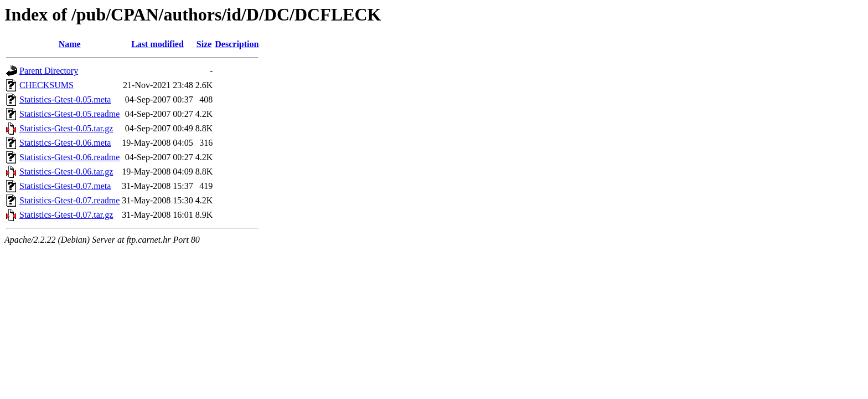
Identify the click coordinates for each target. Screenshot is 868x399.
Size (204, 44)
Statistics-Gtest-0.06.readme (69, 157)
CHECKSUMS (46, 85)
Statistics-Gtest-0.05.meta (65, 99)
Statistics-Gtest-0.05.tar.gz (66, 128)
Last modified (157, 44)
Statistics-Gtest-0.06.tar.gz (66, 172)
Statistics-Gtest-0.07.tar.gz (66, 215)
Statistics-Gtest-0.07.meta (65, 186)
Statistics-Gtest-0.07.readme (69, 200)
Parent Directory (49, 71)
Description (237, 44)
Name (70, 44)
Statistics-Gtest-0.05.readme (69, 114)
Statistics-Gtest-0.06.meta (65, 143)
